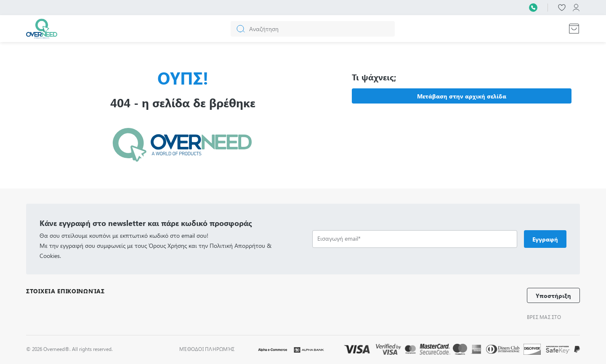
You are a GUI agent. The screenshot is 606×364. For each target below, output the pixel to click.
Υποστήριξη (553, 296)
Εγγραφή (545, 239)
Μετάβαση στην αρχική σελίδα (462, 96)
